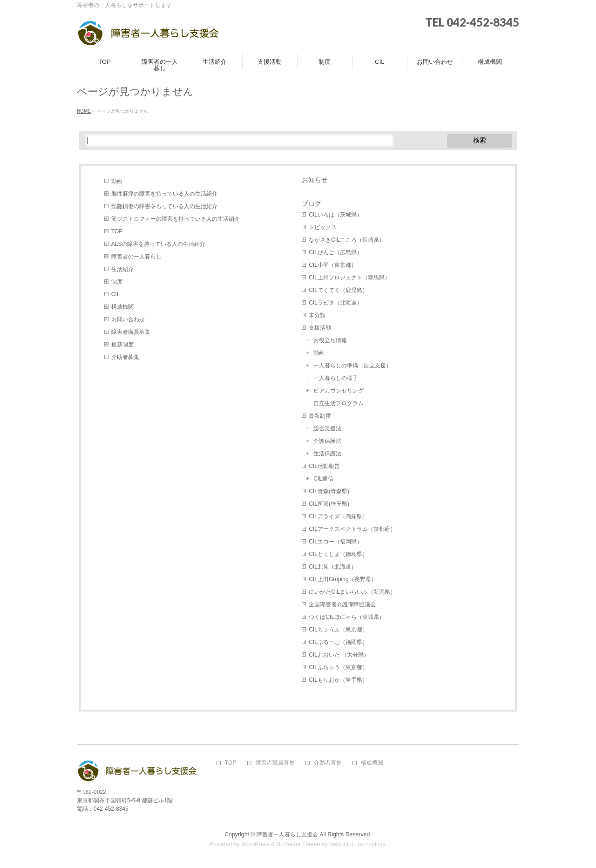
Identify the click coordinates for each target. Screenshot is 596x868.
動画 (117, 181)
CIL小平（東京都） (333, 265)
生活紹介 (122, 269)
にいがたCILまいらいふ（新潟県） (352, 592)
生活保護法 (327, 454)
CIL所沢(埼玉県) (329, 504)
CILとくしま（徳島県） (338, 554)
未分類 (317, 315)
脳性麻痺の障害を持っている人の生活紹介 (164, 194)
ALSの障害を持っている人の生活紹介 (159, 244)
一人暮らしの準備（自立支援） (352, 366)
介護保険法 (327, 441)
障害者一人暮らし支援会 (287, 834)
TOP (117, 231)
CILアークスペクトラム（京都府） (352, 529)
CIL (116, 294)
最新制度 (122, 345)
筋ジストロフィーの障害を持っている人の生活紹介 (176, 219)
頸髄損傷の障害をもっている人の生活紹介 (164, 206)
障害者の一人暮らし (136, 257)
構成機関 (122, 307)
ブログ (312, 203)
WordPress (255, 844)
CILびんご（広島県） (335, 252)
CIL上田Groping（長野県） (342, 579)
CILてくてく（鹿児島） (338, 290)
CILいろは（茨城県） (335, 215)
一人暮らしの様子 (336, 378)
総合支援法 (327, 428)
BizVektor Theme (298, 844)
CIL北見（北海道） (333, 567)
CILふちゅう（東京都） (338, 667)
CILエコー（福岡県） (335, 542)
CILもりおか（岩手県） (338, 680)
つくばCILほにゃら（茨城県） (347, 617)
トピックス (323, 227)
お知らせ (315, 180)
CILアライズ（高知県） (338, 516)
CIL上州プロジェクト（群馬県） (349, 278)
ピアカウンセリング (339, 391)
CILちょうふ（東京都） (338, 630)
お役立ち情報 (330, 340)
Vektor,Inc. (343, 844)
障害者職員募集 (131, 332)
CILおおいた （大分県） (339, 655)
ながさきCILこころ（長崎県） (347, 240)
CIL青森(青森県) (329, 491)
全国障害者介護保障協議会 (342, 604)
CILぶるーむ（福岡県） (338, 642)
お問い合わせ (128, 319)
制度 (117, 282)
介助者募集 (125, 357)
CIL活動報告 (324, 466)
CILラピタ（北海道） (335, 303)
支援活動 (320, 328)
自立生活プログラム (339, 403)
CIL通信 (323, 479)
